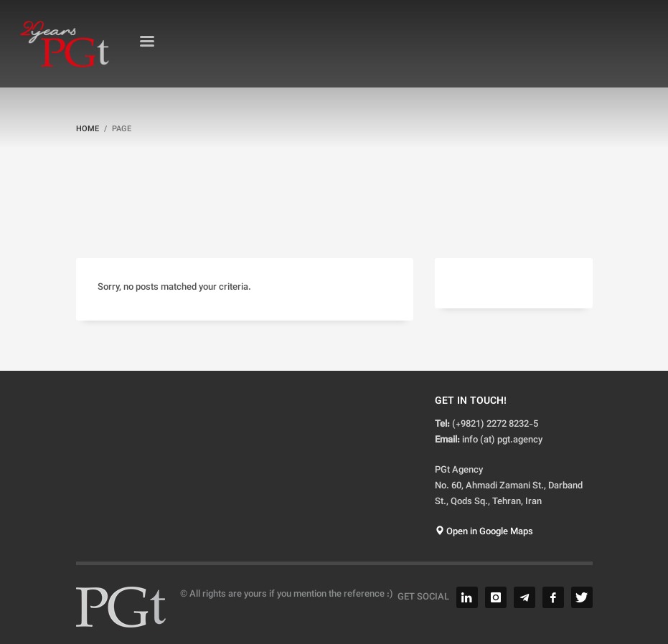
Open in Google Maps (484, 532)
